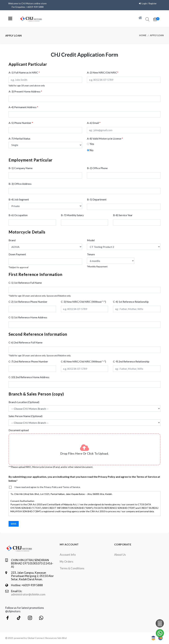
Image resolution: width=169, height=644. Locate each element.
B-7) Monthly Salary (72, 215)
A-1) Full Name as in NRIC (24, 72)
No (92, 150)
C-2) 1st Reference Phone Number (28, 302)
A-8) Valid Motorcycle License (105, 138)
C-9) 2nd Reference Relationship (131, 361)
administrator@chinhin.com (28, 594)
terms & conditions (72, 568)
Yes (92, 144)
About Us (120, 555)
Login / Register (148, 3)
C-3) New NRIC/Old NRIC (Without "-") (83, 302)
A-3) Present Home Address (25, 91)
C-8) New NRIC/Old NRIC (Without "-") (83, 361)
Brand (12, 240)
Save (14, 524)
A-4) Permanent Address (23, 107)
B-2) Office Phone (97, 168)
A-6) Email (94, 123)
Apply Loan (157, 35)
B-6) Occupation (18, 215)
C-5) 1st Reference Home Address (28, 317)
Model (91, 240)
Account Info (68, 555)
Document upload (19, 430)
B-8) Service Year (123, 215)
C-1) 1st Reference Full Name (25, 283)
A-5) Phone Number (21, 123)
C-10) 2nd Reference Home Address (29, 377)
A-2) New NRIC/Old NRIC (103, 72)
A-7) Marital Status (19, 138)
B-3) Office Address (20, 184)
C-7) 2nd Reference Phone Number (28, 361)
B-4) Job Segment (19, 199)
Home (143, 35)
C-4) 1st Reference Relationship (131, 302)
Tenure (91, 254)
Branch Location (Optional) (24, 402)
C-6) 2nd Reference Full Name (25, 342)
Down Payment (17, 254)
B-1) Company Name (21, 168)
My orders (67, 562)
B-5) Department (97, 199)
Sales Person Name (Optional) (25, 416)
